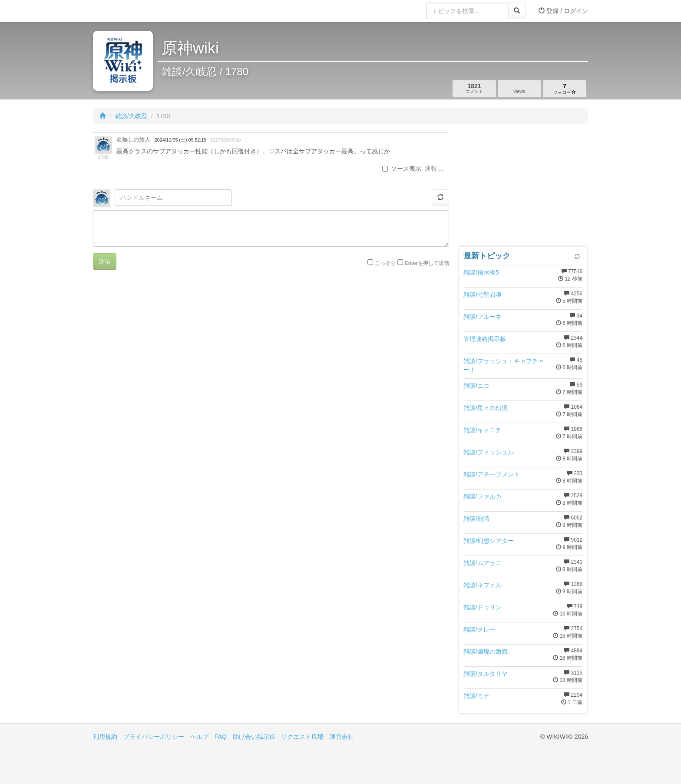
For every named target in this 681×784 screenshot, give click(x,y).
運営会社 (342, 737)
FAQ (221, 737)
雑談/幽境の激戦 (486, 652)
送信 (105, 261)
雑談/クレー (479, 629)
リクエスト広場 (302, 737)
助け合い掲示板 (254, 737)
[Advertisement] (523, 187)
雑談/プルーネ (483, 317)
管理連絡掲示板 (485, 339)
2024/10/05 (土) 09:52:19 (180, 140)
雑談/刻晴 (476, 519)
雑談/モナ (476, 696)
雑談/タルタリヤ (486, 674)
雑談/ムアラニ (483, 563)
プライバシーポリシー (154, 737)
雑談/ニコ (476, 386)
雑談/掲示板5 (481, 272)
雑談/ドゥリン (483, 607)
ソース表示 (402, 169)
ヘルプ (199, 737)
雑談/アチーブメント (492, 474)
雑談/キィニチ (483, 430)
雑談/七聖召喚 (483, 294)
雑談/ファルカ (483, 496)
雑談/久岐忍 (131, 116)
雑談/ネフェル (483, 585)
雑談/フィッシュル (489, 452)
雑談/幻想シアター (489, 541)
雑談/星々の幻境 (486, 408)
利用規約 (105, 737)
